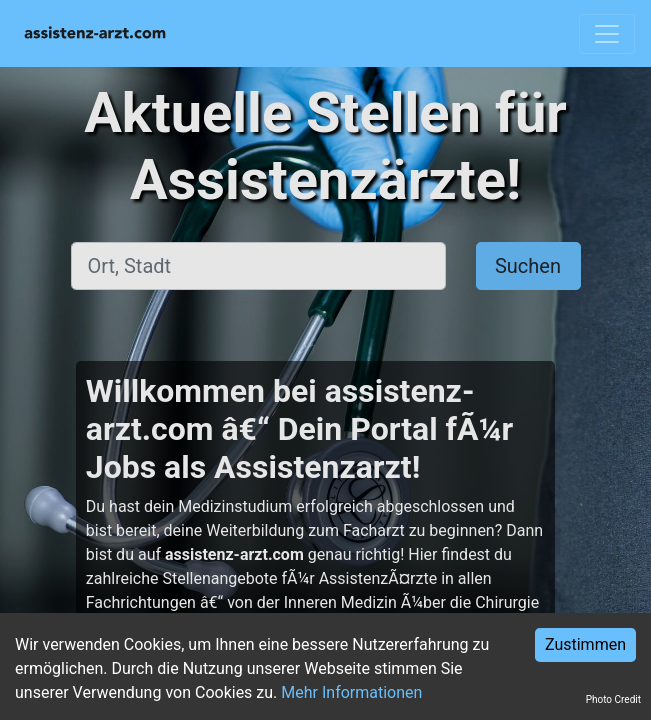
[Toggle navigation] (607, 34)
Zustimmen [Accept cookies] (585, 644)
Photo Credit (613, 699)
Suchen (528, 266)
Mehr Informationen (351, 692)
